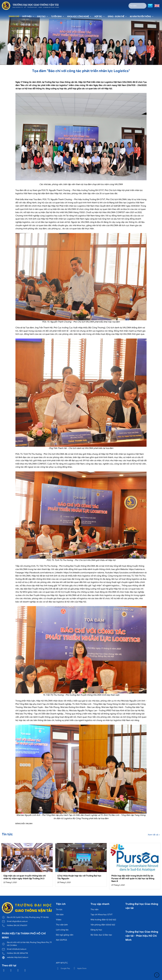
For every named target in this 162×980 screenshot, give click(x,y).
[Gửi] (144, 6)
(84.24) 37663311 (20, 925)
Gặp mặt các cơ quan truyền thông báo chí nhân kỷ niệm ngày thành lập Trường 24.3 (25, 877)
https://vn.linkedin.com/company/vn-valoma (84, 573)
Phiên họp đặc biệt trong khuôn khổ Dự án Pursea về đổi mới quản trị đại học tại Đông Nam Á (133, 878)
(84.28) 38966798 (21, 953)
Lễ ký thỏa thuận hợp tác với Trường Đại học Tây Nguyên (79, 877)
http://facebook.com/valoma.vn (39, 573)
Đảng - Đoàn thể (117, 16)
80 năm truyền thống (142, 16)
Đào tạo (43, 16)
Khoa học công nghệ (79, 16)
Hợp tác (100, 16)
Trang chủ (14, 16)
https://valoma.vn (137, 569)
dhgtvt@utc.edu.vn (20, 921)
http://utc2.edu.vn (21, 957)
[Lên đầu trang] (157, 975)
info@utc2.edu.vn (19, 949)
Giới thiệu (28, 16)
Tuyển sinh (58, 16)
